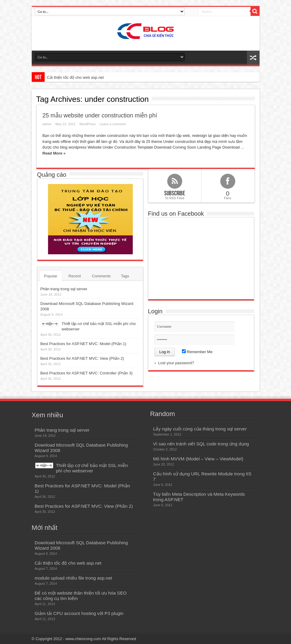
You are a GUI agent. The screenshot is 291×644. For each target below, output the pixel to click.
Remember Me (197, 352)
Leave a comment (113, 124)
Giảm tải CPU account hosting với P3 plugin (79, 613)
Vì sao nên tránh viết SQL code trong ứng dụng (201, 444)
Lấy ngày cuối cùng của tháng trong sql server (200, 429)
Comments (101, 276)
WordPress (88, 124)
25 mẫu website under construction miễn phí (100, 115)
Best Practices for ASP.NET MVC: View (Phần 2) (82, 358)
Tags (125, 276)
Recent (74, 276)
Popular (51, 276)
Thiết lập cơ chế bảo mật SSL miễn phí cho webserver (92, 468)
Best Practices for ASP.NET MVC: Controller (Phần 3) (87, 373)
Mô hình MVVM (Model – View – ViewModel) (198, 459)
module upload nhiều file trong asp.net (73, 578)
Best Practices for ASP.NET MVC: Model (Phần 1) (83, 344)
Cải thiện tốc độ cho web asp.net (76, 77)
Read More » (54, 153)
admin (47, 124)
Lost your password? (176, 363)
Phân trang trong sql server (64, 289)
